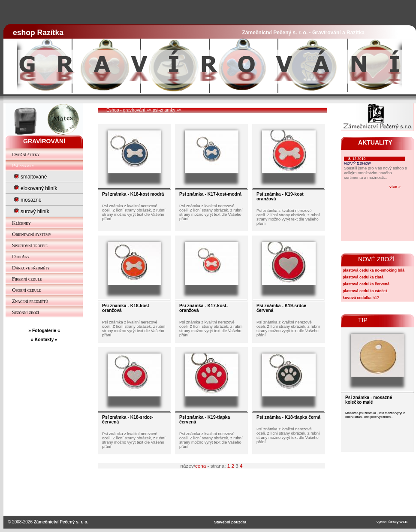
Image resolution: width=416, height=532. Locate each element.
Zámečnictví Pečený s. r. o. (61, 522)
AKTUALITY (375, 142)
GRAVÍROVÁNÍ (44, 141)
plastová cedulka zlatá (363, 277)
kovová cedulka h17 (361, 298)
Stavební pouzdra (230, 522)
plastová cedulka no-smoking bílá (374, 270)
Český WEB (398, 522)
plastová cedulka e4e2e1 (365, 291)
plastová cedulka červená (366, 284)
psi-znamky (164, 110)
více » (395, 186)
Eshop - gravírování (126, 110)
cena (200, 466)
